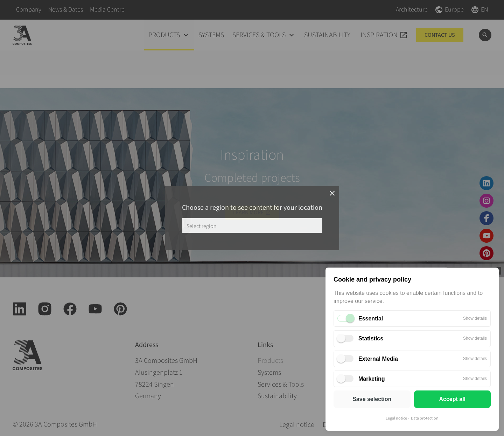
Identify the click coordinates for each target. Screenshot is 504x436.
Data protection (425, 418)
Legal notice (396, 418)
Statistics (371, 338)
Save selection (372, 399)
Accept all (452, 399)
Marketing (372, 379)
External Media (378, 359)
